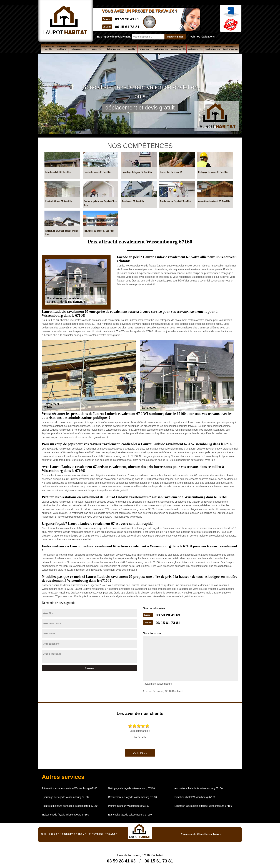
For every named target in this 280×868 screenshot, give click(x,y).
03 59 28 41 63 (133, 18)
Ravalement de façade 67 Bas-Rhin (161, 48)
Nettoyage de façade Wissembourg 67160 (131, 787)
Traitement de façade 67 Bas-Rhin (195, 48)
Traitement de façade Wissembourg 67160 (65, 814)
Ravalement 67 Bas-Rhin (48, 48)
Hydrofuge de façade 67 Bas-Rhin (231, 48)
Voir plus (140, 752)
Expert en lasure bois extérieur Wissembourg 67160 (203, 805)
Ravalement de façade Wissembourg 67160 (132, 796)
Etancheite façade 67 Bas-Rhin (97, 48)
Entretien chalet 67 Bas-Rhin (130, 48)
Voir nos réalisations (203, 37)
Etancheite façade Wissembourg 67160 (130, 814)
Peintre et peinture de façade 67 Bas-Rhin (213, 48)
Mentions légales (103, 833)
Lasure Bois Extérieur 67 (62, 48)
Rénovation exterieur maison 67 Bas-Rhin (79, 48)
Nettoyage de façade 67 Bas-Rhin (178, 48)
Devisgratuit (161, 22)
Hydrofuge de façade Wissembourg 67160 (65, 796)
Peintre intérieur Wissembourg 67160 (129, 805)
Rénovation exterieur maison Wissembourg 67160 (70, 787)
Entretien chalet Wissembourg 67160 (195, 796)
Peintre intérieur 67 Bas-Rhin (145, 48)
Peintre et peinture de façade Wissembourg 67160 (70, 805)
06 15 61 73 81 (133, 26)
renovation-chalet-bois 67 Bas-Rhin (114, 48)
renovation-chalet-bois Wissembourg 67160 (199, 787)
